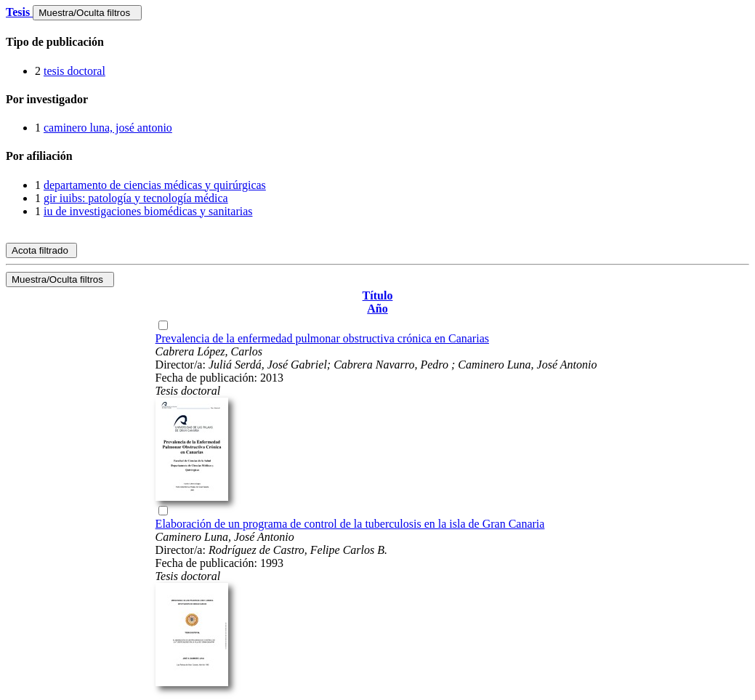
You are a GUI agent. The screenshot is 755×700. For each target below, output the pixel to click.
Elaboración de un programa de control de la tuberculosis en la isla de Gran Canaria (350, 524)
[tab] (377, 42)
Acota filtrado (41, 250)
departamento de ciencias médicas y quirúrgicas (155, 185)
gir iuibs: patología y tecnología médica (136, 198)
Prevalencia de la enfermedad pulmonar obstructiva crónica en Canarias (322, 338)
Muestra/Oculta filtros (87, 13)
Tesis (19, 12)
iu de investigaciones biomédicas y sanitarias (148, 211)
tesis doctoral (74, 71)
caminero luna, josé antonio (108, 128)
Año (377, 309)
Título (378, 295)
